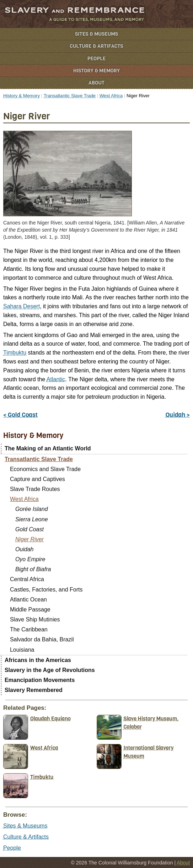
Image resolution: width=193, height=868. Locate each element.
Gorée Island (32, 509)
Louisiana (22, 650)
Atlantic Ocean (28, 600)
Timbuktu (15, 353)
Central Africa (27, 579)
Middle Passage (30, 609)
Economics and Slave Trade (45, 469)
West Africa (111, 96)
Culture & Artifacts (96, 46)
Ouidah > (178, 415)
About (96, 83)
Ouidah (25, 549)
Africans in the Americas (38, 660)
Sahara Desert (22, 306)
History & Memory (96, 71)
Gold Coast (30, 529)
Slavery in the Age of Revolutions (50, 670)
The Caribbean (29, 629)
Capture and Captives (37, 479)
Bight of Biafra (33, 569)
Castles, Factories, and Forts (46, 590)
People (97, 59)
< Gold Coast (20, 415)
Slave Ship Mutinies (35, 619)
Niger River (30, 539)
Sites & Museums (96, 34)
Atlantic (56, 379)
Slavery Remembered (34, 690)
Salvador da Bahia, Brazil (42, 639)
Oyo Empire (30, 559)
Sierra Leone (32, 519)
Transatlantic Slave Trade (70, 96)
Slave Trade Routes (35, 489)
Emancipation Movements (40, 680)
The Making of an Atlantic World (48, 448)
